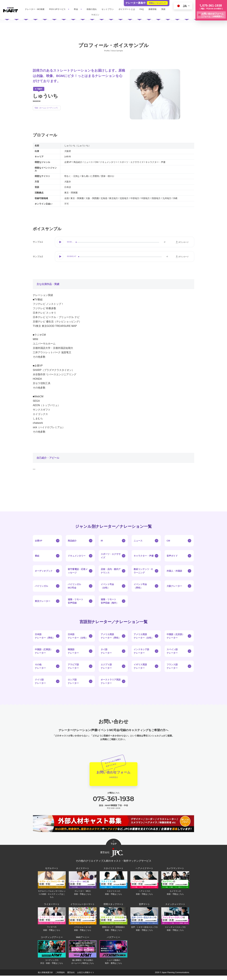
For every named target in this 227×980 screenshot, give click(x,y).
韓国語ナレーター (73, 651)
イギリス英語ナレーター (140, 666)
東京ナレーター (43, 601)
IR (102, 541)
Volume (164, 242)
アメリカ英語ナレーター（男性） (111, 636)
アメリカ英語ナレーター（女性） (144, 636)
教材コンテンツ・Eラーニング (143, 571)
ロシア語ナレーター (73, 681)
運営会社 (71, 977)
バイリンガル (41, 586)
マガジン (104, 15)
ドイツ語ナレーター (40, 681)
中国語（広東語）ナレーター (44, 651)
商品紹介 (72, 541)
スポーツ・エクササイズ (111, 556)
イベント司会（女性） (107, 586)
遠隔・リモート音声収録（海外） (110, 601)
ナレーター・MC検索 (43, 9)
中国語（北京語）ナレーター (175, 636)
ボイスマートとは (135, 9)
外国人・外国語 (174, 571)
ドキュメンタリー (77, 556)
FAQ (150, 9)
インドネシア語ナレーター (141, 651)
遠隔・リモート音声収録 (76, 601)
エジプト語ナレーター (106, 666)
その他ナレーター (40, 666)
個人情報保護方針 (45, 977)
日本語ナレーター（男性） (45, 636)
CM (168, 541)
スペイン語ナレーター (172, 651)
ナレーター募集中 (147, 3)
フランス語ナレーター (172, 666)
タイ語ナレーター (106, 651)
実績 (93, 15)
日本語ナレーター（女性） (78, 636)
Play (60, 242)
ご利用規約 (60, 977)
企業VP (39, 541)
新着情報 (161, 9)
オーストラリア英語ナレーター (111, 681)
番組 (37, 556)
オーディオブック (44, 571)
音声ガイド (172, 556)
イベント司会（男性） (140, 586)
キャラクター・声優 (144, 556)
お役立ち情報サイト (86, 977)
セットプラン (116, 9)
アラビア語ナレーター (73, 666)
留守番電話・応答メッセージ (78, 571)
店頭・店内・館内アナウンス (111, 571)
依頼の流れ (100, 9)
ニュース (138, 541)
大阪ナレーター (174, 586)
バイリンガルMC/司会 (74, 586)
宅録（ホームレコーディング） (47, 108)
